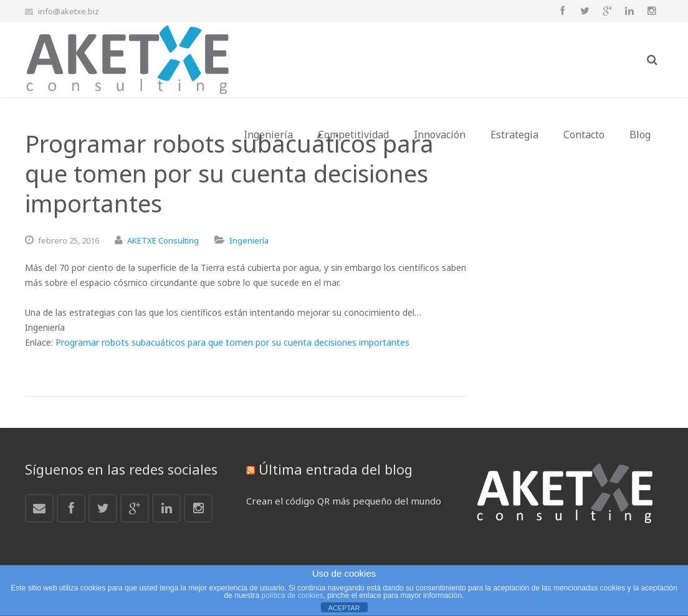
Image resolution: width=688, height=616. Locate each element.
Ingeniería (249, 240)
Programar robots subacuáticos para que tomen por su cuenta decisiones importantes (232, 342)
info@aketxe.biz (69, 11)
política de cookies (293, 595)
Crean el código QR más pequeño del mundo (344, 501)
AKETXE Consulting (163, 240)
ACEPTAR (344, 608)
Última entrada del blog (336, 469)
